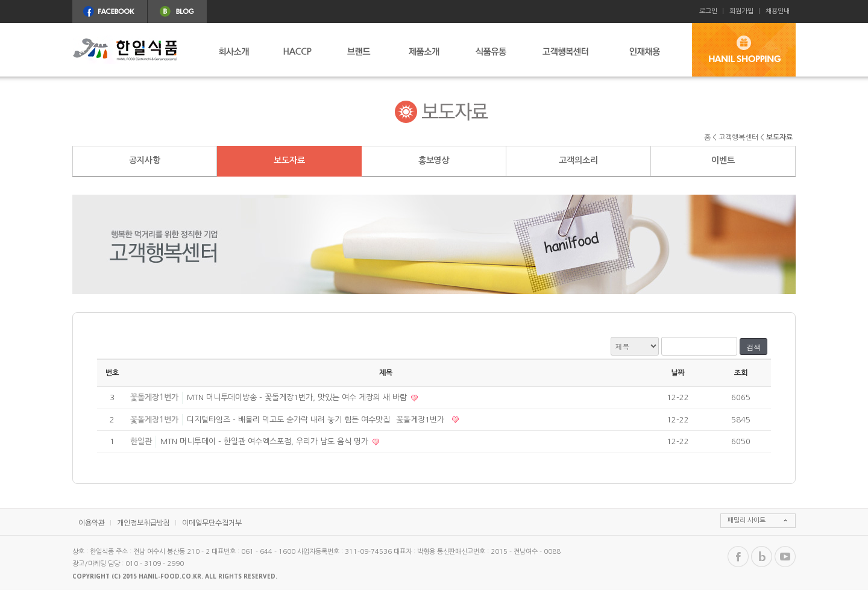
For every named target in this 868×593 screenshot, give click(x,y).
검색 (753, 347)
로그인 (708, 11)
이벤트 (723, 160)
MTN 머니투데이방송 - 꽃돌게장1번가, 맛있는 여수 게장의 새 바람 (298, 397)
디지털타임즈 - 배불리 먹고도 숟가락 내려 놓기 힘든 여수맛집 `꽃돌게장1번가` (319, 420)
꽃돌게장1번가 (154, 397)
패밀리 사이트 (747, 520)
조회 (741, 373)
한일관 (141, 441)
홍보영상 (434, 160)
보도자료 (289, 160)
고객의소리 (578, 160)
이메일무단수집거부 (212, 523)
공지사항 (144, 160)
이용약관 (92, 523)
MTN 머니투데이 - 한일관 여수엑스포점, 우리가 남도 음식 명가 (266, 441)
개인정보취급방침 (143, 523)
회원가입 (741, 11)
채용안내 (778, 11)
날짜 (678, 373)
